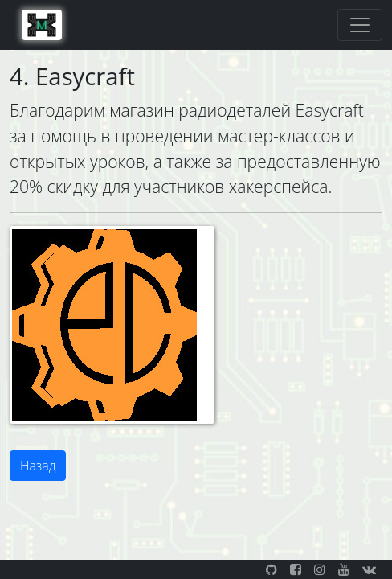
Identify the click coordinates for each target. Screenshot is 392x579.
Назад (38, 466)
